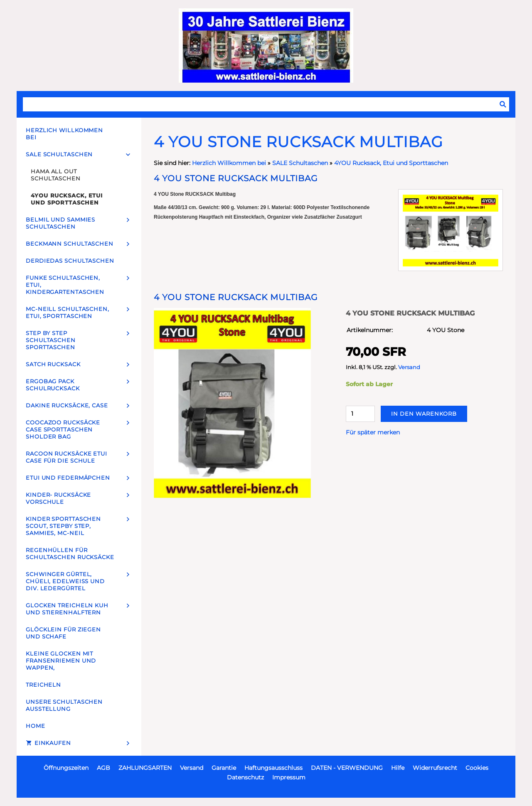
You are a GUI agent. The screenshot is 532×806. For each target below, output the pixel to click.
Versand (409, 367)
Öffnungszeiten (66, 768)
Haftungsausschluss (273, 768)
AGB (103, 768)
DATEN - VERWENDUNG (347, 768)
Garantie (224, 768)
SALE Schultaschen (300, 163)
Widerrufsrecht (435, 768)
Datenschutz (245, 777)
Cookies (477, 768)
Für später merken (373, 432)
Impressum (289, 777)
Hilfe (398, 768)
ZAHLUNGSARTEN (145, 768)
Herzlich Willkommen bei (230, 163)
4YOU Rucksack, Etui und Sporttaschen (391, 163)
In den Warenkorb (424, 414)
